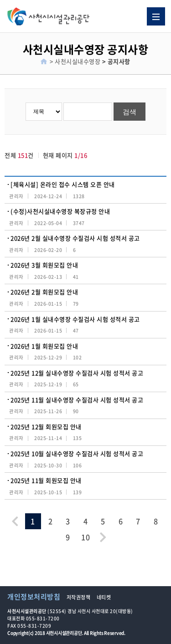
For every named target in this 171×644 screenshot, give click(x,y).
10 (85, 537)
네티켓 (104, 597)
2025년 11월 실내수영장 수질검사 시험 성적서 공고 (77, 400)
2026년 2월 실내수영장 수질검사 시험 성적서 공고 (75, 238)
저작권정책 (79, 597)
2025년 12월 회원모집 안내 (46, 427)
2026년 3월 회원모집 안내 (44, 265)
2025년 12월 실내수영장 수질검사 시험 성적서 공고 (77, 373)
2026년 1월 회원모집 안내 (44, 346)
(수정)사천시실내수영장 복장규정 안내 (60, 211)
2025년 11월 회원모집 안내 (46, 480)
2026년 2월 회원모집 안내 (44, 292)
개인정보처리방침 (34, 597)
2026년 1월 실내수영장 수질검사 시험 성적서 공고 (75, 319)
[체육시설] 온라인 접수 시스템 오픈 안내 (63, 184)
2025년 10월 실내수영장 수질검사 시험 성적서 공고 (77, 453)
